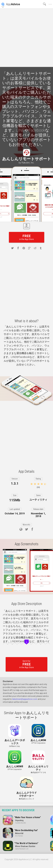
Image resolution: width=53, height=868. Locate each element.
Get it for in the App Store (26, 664)
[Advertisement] (26, 38)
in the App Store (27, 237)
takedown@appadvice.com (25, 699)
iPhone (26, 227)
